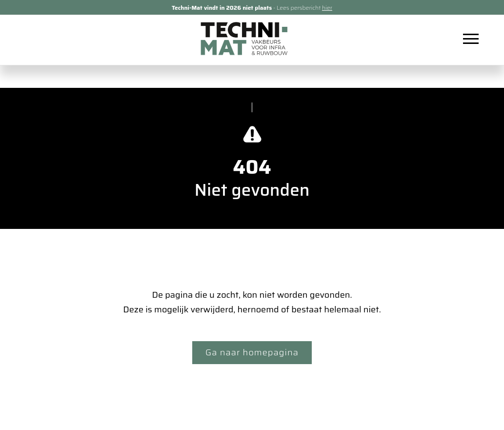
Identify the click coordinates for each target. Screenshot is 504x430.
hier (327, 8)
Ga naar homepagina (252, 352)
